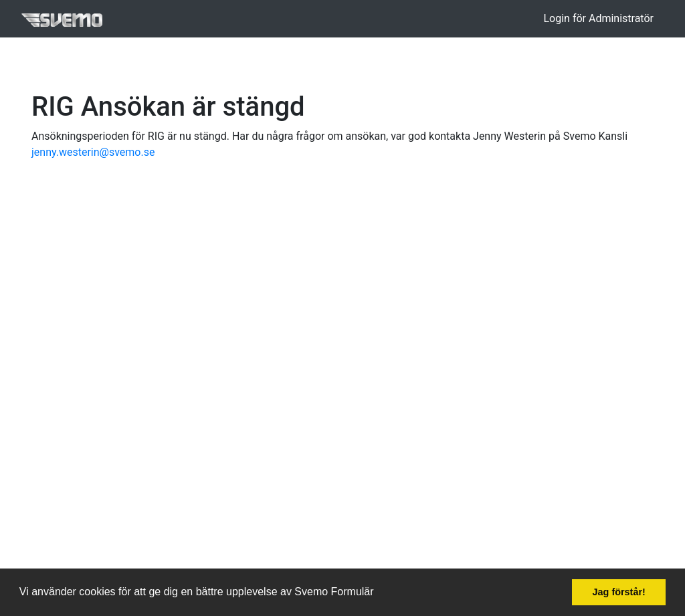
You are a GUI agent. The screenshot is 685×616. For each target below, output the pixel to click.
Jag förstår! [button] (619, 592)
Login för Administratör (598, 18)
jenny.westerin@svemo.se (93, 152)
